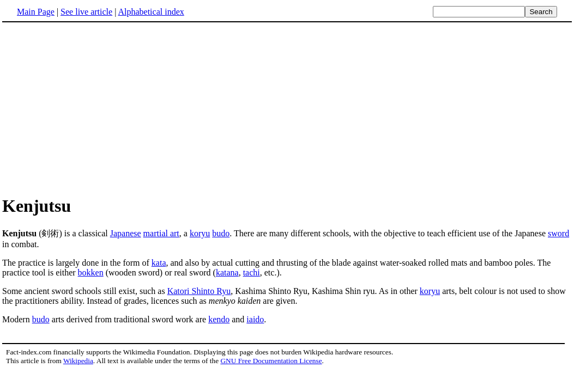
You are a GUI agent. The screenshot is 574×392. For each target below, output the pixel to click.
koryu (200, 233)
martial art (161, 233)
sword (558, 233)
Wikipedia (78, 361)
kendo (219, 319)
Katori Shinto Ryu (199, 291)
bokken (91, 272)
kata (159, 263)
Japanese (126, 233)
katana (227, 272)
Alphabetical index (151, 12)
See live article (86, 12)
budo (221, 233)
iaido (255, 319)
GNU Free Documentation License (271, 361)
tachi (252, 272)
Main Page (36, 12)
